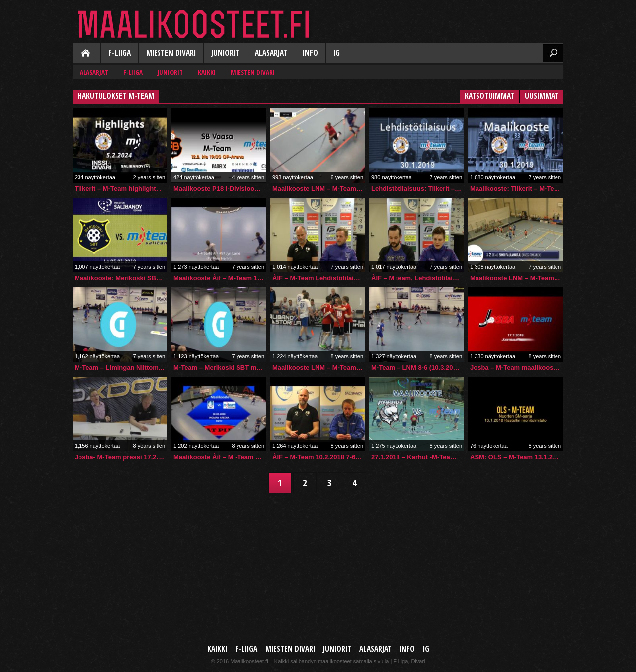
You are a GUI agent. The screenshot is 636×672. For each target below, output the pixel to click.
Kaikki (86, 54)
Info (310, 53)
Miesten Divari (171, 53)
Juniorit (225, 53)
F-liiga (119, 53)
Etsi (553, 53)
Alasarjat (271, 53)
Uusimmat (542, 96)
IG (337, 53)
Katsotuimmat (489, 96)
